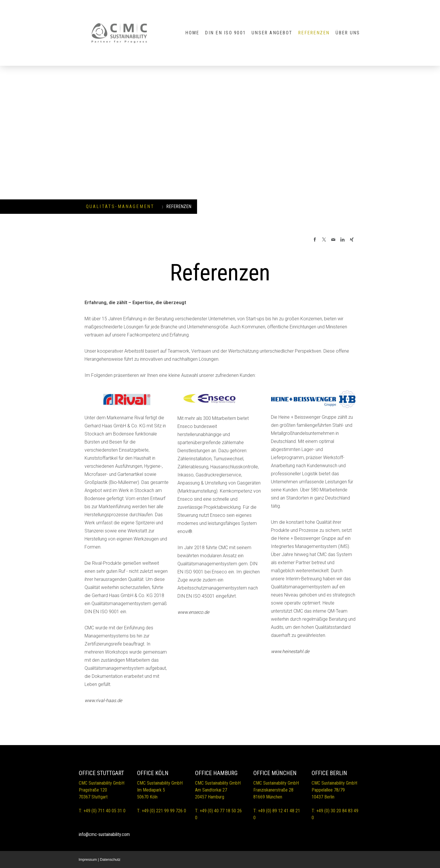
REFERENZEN (314, 33)
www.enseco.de (193, 612)
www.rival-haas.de (103, 700)
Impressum (88, 859)
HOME (192, 33)
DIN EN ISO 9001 (225, 33)
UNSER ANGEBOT (272, 33)
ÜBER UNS (348, 33)
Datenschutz (110, 859)
